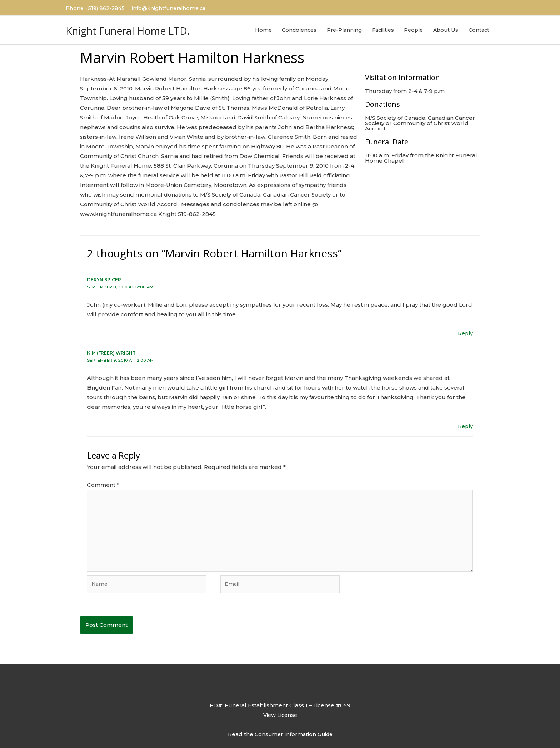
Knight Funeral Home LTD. (143, 27)
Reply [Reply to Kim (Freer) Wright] (465, 422)
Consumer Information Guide (294, 734)
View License (280, 715)
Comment (103, 480)
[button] (493, 7)
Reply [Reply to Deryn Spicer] (465, 329)
